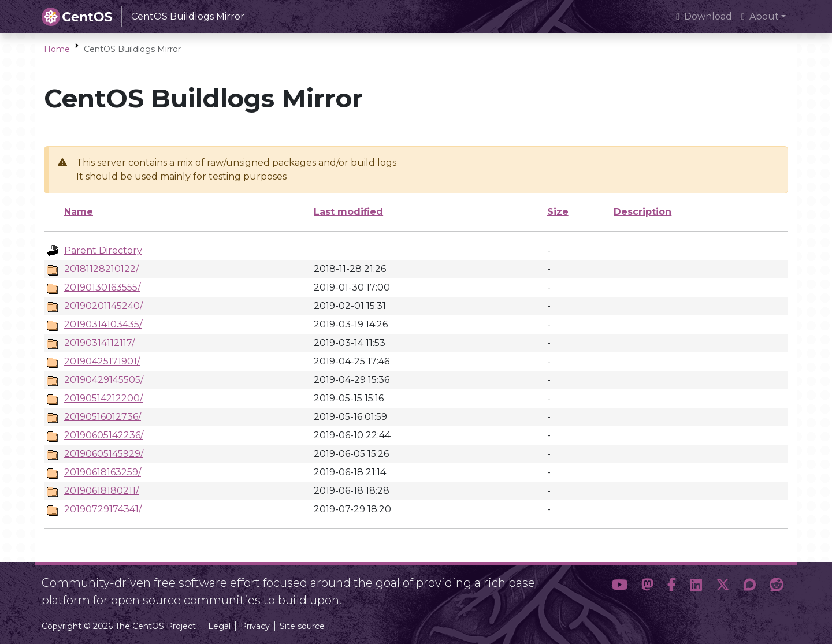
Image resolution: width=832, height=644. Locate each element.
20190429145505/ (104, 380)
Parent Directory (103, 250)
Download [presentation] (704, 16)
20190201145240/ (103, 306)
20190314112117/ (99, 343)
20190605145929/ (104, 454)
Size (558, 212)
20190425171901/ (102, 361)
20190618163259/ (103, 472)
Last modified (348, 212)
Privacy (255, 626)
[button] (620, 587)
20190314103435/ (103, 324)
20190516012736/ (103, 417)
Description (642, 212)
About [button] (760, 16)
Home (57, 49)
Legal (219, 626)
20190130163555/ (102, 287)
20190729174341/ (103, 509)
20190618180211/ (101, 491)
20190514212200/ (103, 398)
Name (79, 212)
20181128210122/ (101, 269)
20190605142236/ (104, 435)
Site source (302, 626)
